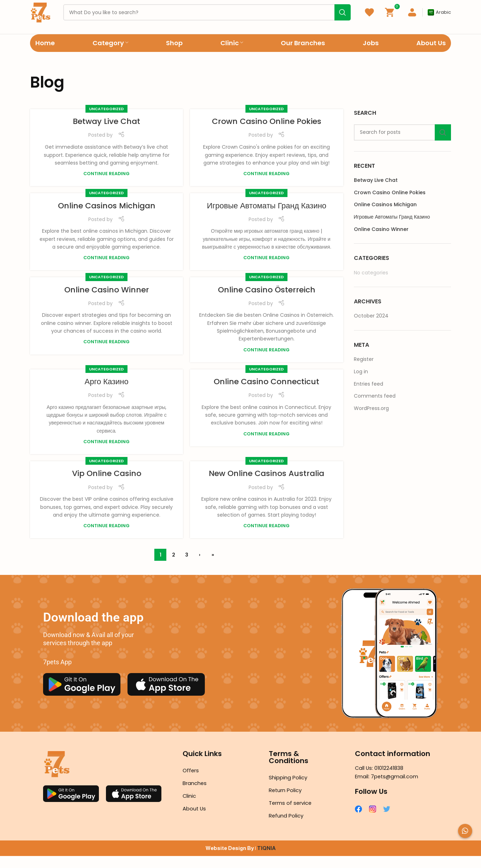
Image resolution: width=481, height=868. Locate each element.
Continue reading (106, 186)
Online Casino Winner (107, 301)
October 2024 (371, 328)
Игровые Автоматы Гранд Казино (267, 217)
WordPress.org (371, 420)
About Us (195, 821)
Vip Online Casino (107, 485)
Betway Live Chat (106, 133)
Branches (196, 795)
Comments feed (375, 408)
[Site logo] (44, 18)
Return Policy (287, 802)
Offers (191, 782)
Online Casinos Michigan (107, 217)
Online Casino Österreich (267, 301)
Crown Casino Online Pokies (267, 133)
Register (364, 371)
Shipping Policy (289, 789)
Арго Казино (107, 393)
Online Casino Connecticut (266, 393)
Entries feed (369, 396)
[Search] (403, 144)
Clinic (190, 808)
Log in (361, 384)
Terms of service (292, 815)
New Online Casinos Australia (266, 485)
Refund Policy (287, 828)
